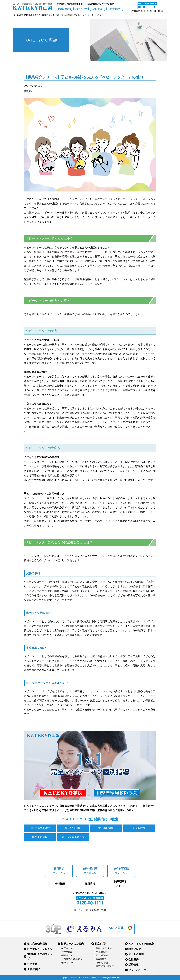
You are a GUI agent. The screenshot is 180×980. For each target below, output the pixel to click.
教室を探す (101, 944)
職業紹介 (28, 91)
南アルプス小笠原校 (73, 837)
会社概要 (60, 884)
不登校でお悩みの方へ (72, 959)
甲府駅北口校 (73, 828)
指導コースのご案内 (72, 944)
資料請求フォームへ (59, 871)
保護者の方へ (68, 963)
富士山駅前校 (106, 828)
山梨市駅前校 (40, 837)
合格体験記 (33, 969)
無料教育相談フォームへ (121, 871)
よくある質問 (136, 954)
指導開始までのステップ (40, 956)
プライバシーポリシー (141, 970)
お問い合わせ (97, 9)
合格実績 (32, 964)
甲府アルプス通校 (40, 828)
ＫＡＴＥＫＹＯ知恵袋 (141, 944)
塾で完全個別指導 (64, 9)
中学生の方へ (68, 952)
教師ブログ (135, 949)
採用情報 (90, 884)
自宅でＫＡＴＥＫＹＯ (40, 949)
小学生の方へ (68, 948)
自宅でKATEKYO (81, 9)
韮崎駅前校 (139, 828)
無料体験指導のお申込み (90, 871)
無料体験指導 (115, 9)
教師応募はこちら (120, 884)
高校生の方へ (68, 955)
